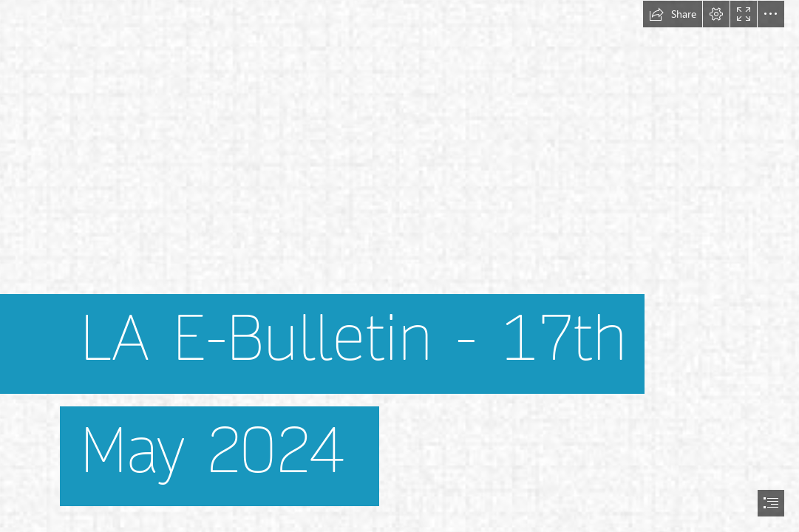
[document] (399, 266)
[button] (673, 14)
